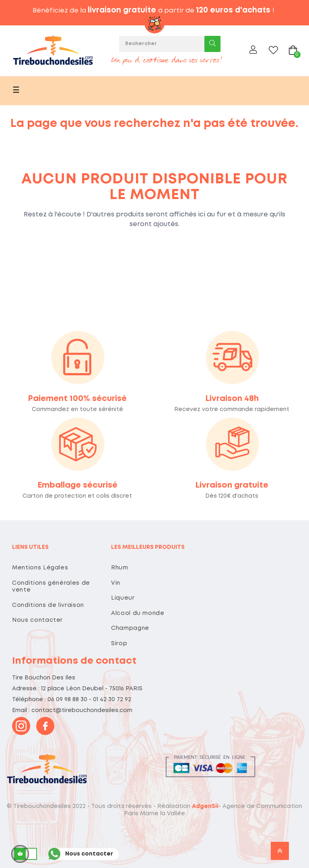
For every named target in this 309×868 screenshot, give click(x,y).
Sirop (119, 644)
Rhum (120, 568)
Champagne (130, 628)
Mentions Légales (40, 568)
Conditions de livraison (48, 605)
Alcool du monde (138, 613)
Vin (116, 583)
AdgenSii (205, 806)
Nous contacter (37, 620)
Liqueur (123, 598)
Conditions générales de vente (51, 587)
